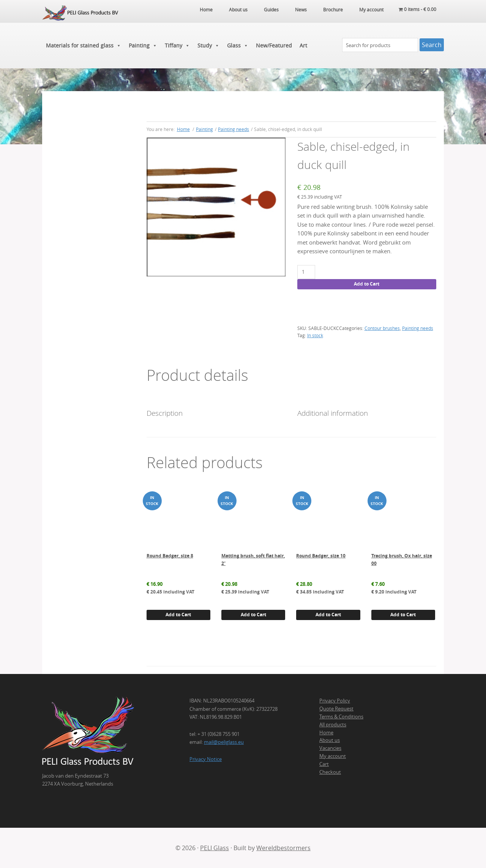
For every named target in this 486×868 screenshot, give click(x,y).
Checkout (330, 772)
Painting (143, 46)
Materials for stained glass (84, 46)
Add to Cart (367, 284)
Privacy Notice (206, 759)
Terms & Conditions (341, 716)
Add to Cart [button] (178, 615)
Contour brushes (382, 328)
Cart (324, 764)
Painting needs (234, 129)
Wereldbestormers (283, 848)
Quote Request (336, 709)
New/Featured (274, 45)
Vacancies (330, 748)
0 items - (417, 9)
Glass (238, 46)
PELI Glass (215, 848)
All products (333, 724)
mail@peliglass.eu (224, 742)
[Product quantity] (306, 272)
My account (333, 756)
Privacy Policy (335, 701)
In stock (315, 335)
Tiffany (177, 46)
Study (208, 46)
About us (330, 740)
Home (326, 732)
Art (303, 45)
